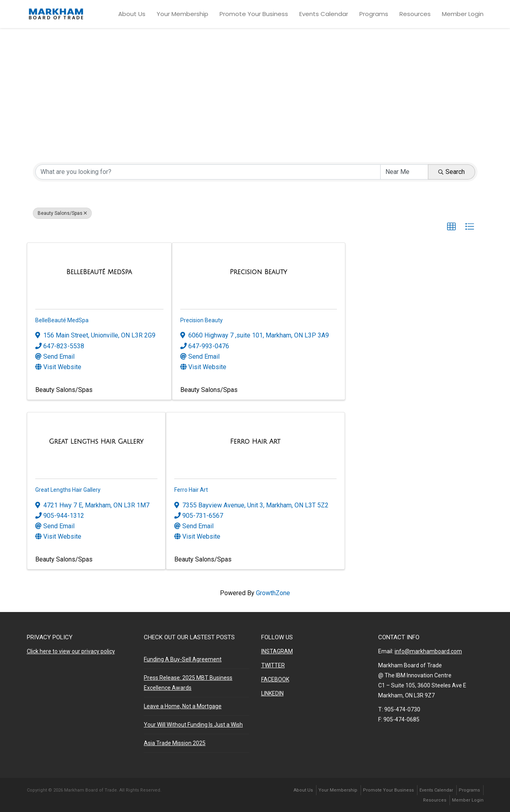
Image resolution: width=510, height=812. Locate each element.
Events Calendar (324, 14)
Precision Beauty (202, 320)
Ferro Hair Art (191, 490)
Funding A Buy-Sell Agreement (183, 659)
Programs (374, 14)
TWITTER (273, 665)
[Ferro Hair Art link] (255, 441)
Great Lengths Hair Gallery (68, 490)
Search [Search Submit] (452, 172)
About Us (132, 14)
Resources (415, 14)
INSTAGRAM (277, 651)
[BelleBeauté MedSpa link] (99, 272)
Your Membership (182, 14)
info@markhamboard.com (428, 651)
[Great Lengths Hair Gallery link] (96, 441)
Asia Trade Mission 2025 (175, 743)
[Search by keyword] (208, 172)
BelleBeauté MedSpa (62, 320)
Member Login (463, 14)
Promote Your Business (254, 14)
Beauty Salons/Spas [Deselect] (62, 213)
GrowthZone (273, 593)
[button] (452, 227)
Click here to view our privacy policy (71, 651)
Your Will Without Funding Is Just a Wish (193, 725)
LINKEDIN (272, 693)
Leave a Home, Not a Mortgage (183, 706)
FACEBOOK (275, 679)
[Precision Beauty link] (259, 272)
